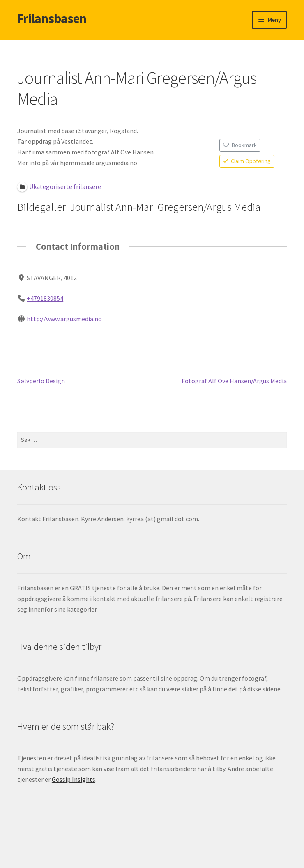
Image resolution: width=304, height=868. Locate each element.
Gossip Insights (74, 779)
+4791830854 (45, 298)
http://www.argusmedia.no (64, 319)
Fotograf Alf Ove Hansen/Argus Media (234, 381)
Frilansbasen (52, 18)
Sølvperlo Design (41, 381)
